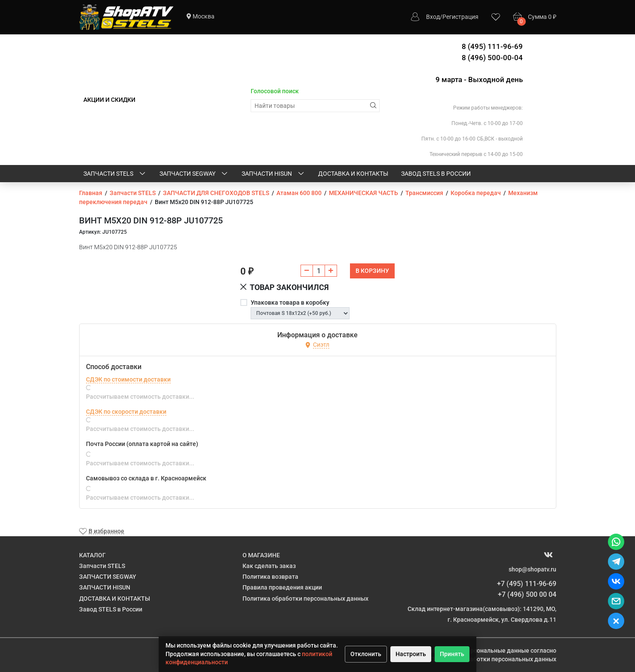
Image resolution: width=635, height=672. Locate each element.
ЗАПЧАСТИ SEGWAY (194, 174)
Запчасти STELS (115, 174)
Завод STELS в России (436, 174)
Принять (452, 654)
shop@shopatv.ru (532, 569)
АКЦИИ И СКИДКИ (109, 100)
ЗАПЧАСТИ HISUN (273, 174)
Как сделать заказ (269, 566)
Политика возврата (270, 577)
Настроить (411, 654)
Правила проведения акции (282, 587)
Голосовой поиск (275, 91)
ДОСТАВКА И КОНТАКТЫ (353, 174)
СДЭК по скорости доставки (126, 412)
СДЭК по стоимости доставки (128, 379)
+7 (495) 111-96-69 (527, 584)
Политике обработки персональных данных (493, 659)
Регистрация (460, 17)
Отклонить (366, 654)
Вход (433, 17)
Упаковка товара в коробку (290, 302)
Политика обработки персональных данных (305, 599)
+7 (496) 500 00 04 (527, 594)
